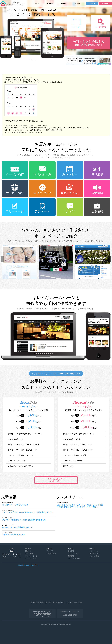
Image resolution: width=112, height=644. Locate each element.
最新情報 (71, 551)
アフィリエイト (31, 558)
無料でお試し (56, 480)
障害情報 (71, 556)
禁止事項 (48, 602)
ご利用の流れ (51, 553)
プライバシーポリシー (74, 602)
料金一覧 (50, 551)
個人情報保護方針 (59, 602)
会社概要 (33, 602)
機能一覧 (28, 551)
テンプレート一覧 (31, 556)
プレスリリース (73, 553)
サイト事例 (29, 553)
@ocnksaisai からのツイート (29, 565)
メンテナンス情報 (74, 558)
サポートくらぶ (95, 553)
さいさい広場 (94, 556)
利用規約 (41, 602)
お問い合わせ (94, 551)
